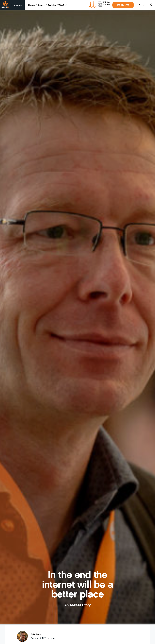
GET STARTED (123, 5)
